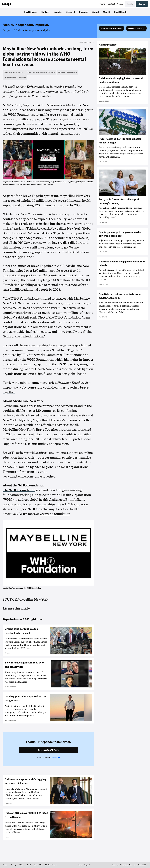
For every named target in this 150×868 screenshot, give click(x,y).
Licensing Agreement (68, 72)
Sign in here (56, 757)
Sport (96, 12)
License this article (16, 608)
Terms (5, 865)
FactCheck (120, 12)
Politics (45, 12)
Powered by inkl (84, 865)
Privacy (13, 865)
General (70, 12)
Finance (84, 12)
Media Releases (51, 865)
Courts (58, 12)
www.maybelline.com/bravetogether (29, 476)
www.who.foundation (55, 514)
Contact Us (38, 865)
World (107, 12)
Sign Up (142, 4)
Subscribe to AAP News (112, 28)
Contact (111, 4)
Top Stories (30, 12)
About (120, 4)
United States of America (15, 78)
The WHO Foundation (19, 490)
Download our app (136, 28)
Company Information (14, 72)
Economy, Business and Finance (41, 72)
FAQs (21, 865)
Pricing (102, 4)
